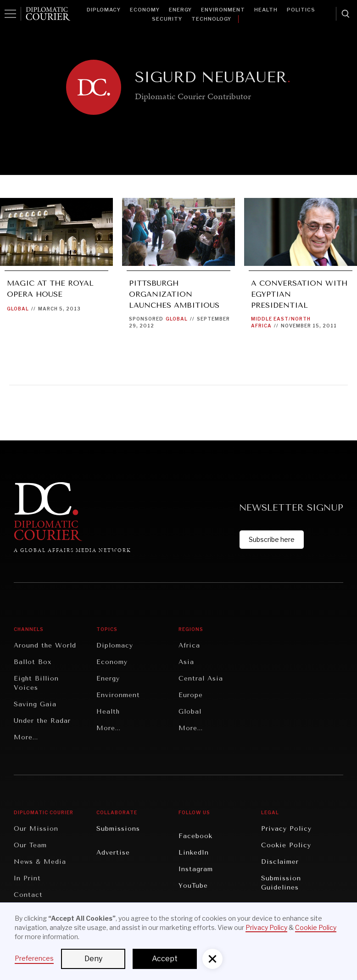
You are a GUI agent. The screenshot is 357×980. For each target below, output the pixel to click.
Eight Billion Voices (36, 683)
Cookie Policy (286, 845)
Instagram (196, 869)
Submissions (118, 829)
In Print (27, 878)
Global (18, 309)
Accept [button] (165, 959)
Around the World (45, 645)
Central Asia (201, 679)
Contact (28, 895)
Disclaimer (280, 862)
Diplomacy (104, 10)
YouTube (193, 886)
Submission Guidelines (281, 883)
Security (167, 19)
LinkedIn (194, 853)
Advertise (113, 853)
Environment (223, 10)
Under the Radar (42, 721)
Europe (191, 695)
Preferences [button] (34, 958)
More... (26, 737)
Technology (211, 19)
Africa (189, 645)
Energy (180, 10)
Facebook (195, 836)
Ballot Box (33, 662)
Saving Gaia (35, 704)
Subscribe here (272, 539)
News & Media (40, 862)
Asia (186, 662)
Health (266, 10)
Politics (301, 10)
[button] (212, 959)
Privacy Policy (286, 829)
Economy (145, 10)
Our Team (30, 845)
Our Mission (36, 829)
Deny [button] (93, 959)
